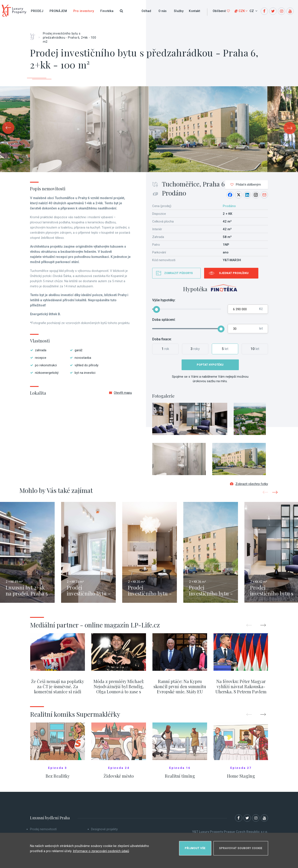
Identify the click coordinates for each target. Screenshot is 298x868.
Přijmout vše (195, 848)
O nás (163, 11)
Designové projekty (104, 830)
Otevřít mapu (120, 393)
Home (34, 35)
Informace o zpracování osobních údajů (101, 851)
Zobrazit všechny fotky (249, 485)
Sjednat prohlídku (234, 273)
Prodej (37, 11)
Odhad (146, 11)
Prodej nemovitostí (43, 830)
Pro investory (84, 11)
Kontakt (194, 11)
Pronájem (58, 11)
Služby (179, 11)
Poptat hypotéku (210, 365)
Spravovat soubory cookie (241, 848)
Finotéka (107, 11)
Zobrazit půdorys (179, 273)
